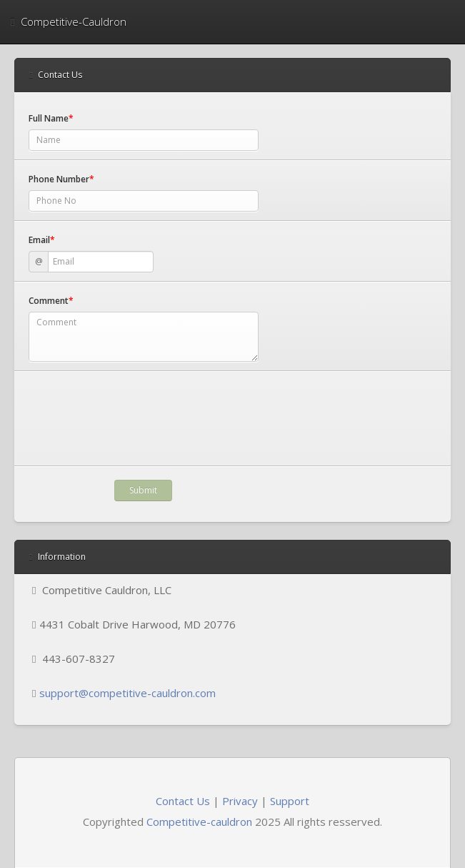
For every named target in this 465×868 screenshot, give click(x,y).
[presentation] (137, 429)
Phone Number (61, 179)
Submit (143, 490)
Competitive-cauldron (199, 822)
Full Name (51, 118)
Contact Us (183, 801)
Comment (51, 301)
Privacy (240, 801)
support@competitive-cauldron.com (127, 693)
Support (290, 801)
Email (42, 240)
